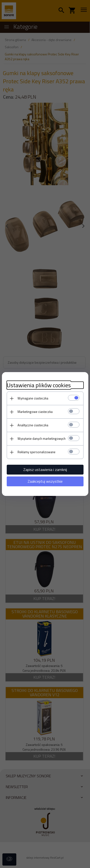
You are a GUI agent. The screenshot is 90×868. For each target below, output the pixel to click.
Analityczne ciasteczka (33, 425)
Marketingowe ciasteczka (35, 412)
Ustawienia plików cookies (39, 385)
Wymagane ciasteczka (33, 398)
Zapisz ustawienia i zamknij (45, 470)
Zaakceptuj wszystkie (45, 481)
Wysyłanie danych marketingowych (42, 439)
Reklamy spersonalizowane (36, 452)
